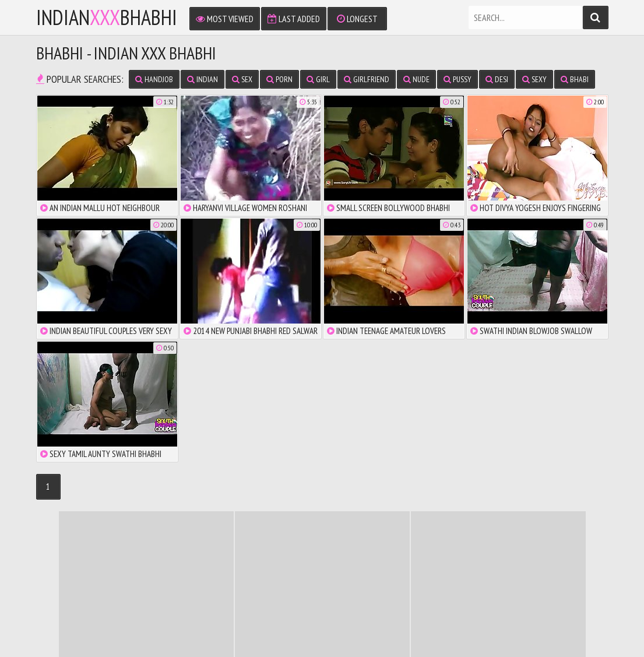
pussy (458, 79)
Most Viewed (225, 19)
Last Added (294, 19)
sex (242, 79)
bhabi (575, 79)
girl (318, 79)
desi (497, 79)
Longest (357, 19)
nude (416, 79)
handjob (154, 79)
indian (203, 79)
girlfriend (367, 79)
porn (279, 79)
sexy (534, 79)
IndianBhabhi (107, 17)
